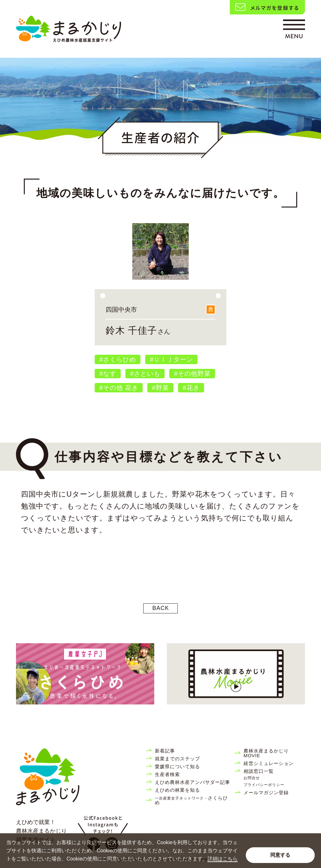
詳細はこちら (223, 859)
